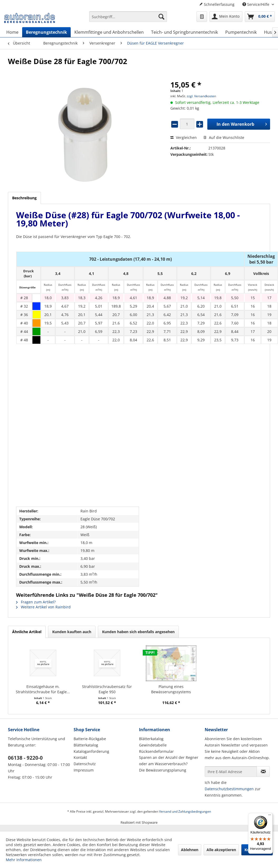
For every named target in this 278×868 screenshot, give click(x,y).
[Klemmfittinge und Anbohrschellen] (109, 32)
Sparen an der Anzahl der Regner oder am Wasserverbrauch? (169, 761)
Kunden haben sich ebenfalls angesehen (138, 632)
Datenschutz (85, 764)
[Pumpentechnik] (241, 32)
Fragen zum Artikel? (36, 602)
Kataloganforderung (91, 751)
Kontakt (80, 757)
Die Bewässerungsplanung (163, 770)
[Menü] (270, 816)
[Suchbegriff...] (128, 17)
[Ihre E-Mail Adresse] (231, 772)
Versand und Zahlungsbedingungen (185, 811)
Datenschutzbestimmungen (229, 789)
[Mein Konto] (226, 17)
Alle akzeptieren (221, 850)
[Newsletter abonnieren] (263, 772)
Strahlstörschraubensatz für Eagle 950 (107, 689)
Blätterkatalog (86, 745)
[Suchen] (161, 17)
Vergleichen (184, 137)
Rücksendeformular (156, 751)
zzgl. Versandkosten (201, 96)
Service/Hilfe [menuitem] (256, 4)
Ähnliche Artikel (27, 632)
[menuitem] (128, 19)
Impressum (84, 770)
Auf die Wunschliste (224, 137)
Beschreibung (24, 198)
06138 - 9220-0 (25, 758)
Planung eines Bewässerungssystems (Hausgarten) (171, 689)
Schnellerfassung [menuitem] (217, 4)
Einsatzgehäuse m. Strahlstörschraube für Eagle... (43, 689)
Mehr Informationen (24, 860)
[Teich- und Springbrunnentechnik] (184, 32)
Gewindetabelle (153, 745)
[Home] (12, 32)
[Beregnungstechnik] (46, 32)
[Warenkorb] (260, 17)
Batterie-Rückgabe (90, 739)
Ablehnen (190, 850)
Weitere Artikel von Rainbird (43, 607)
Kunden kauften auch (72, 632)
